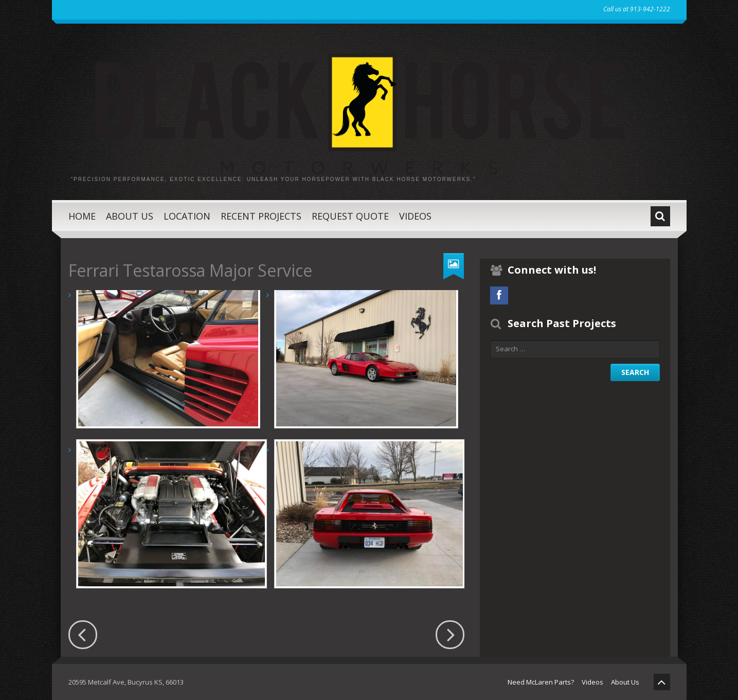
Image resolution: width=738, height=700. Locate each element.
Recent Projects (261, 216)
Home (82, 216)
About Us (130, 216)
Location (187, 216)
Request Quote (350, 216)
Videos (415, 216)
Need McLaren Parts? (541, 682)
